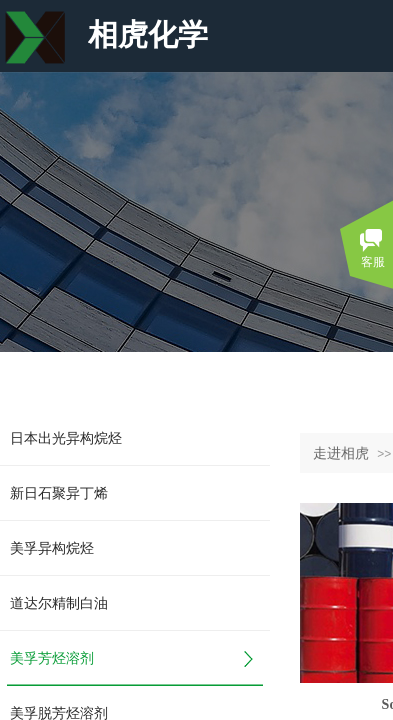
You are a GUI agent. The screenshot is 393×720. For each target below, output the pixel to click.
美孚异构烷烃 (52, 548)
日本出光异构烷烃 (66, 438)
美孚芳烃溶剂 (52, 658)
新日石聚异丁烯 (59, 493)
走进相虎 (341, 453)
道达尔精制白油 (59, 603)
